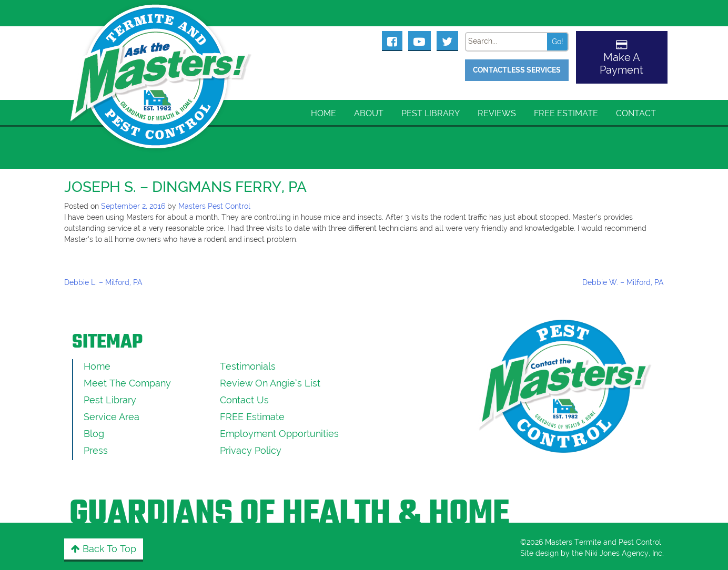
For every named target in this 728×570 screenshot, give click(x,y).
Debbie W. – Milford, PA (623, 282)
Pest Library (431, 113)
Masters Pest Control (214, 206)
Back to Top (104, 549)
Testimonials (248, 366)
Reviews (497, 113)
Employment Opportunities (279, 434)
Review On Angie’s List (270, 383)
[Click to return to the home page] (161, 63)
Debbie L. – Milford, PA (103, 282)
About (369, 113)
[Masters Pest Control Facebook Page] (392, 40)
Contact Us (244, 400)
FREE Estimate (566, 113)
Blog (94, 434)
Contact (636, 113)
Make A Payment (621, 64)
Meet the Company (127, 383)
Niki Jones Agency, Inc (624, 553)
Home (323, 113)
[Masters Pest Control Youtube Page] (419, 40)
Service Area (112, 417)
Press (96, 450)
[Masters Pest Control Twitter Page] (447, 40)
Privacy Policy (251, 450)
